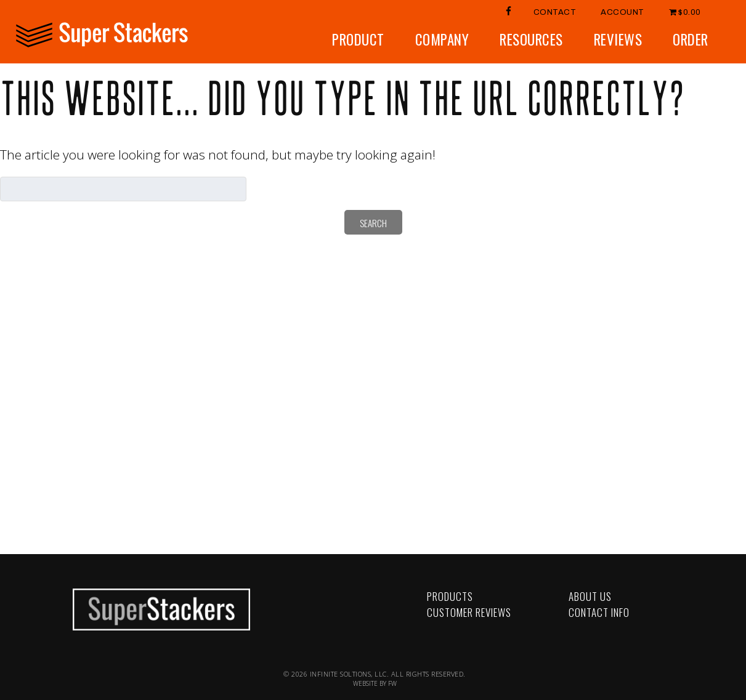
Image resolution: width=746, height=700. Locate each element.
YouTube (255, 601)
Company (442, 39)
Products (450, 596)
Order (691, 39)
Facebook (255, 588)
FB (509, 11)
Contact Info (599, 612)
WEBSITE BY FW (375, 683)
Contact (555, 12)
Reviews (618, 39)
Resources (531, 39)
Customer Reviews (469, 612)
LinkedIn (255, 614)
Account (622, 12)
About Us (590, 596)
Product (358, 39)
